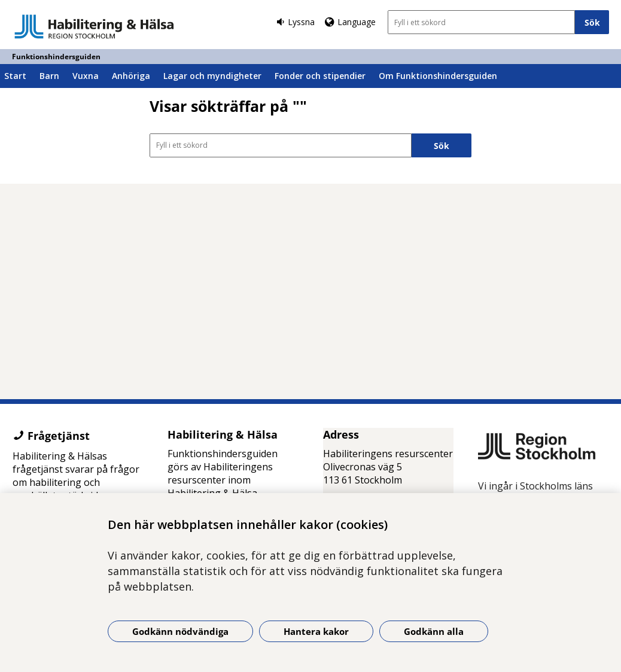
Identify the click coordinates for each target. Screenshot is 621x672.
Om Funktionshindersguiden (438, 76)
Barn (49, 76)
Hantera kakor (316, 631)
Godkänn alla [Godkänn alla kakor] (434, 631)
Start (15, 76)
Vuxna (86, 76)
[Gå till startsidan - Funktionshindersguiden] (94, 26)
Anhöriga (131, 76)
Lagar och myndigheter (212, 76)
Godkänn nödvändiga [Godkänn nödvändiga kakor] (180, 631)
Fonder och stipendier (320, 76)
